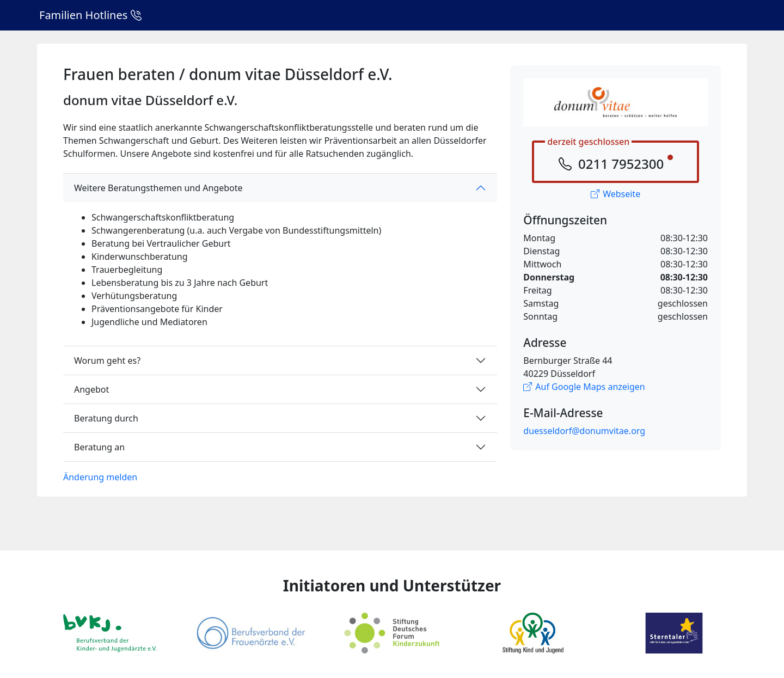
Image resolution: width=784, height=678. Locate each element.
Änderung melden (100, 477)
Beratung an (99, 447)
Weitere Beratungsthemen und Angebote (158, 188)
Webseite (615, 194)
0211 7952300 (621, 164)
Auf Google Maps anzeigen (584, 387)
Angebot (91, 389)
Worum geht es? (107, 361)
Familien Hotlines (90, 15)
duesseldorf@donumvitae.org (584, 431)
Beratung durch (106, 418)
